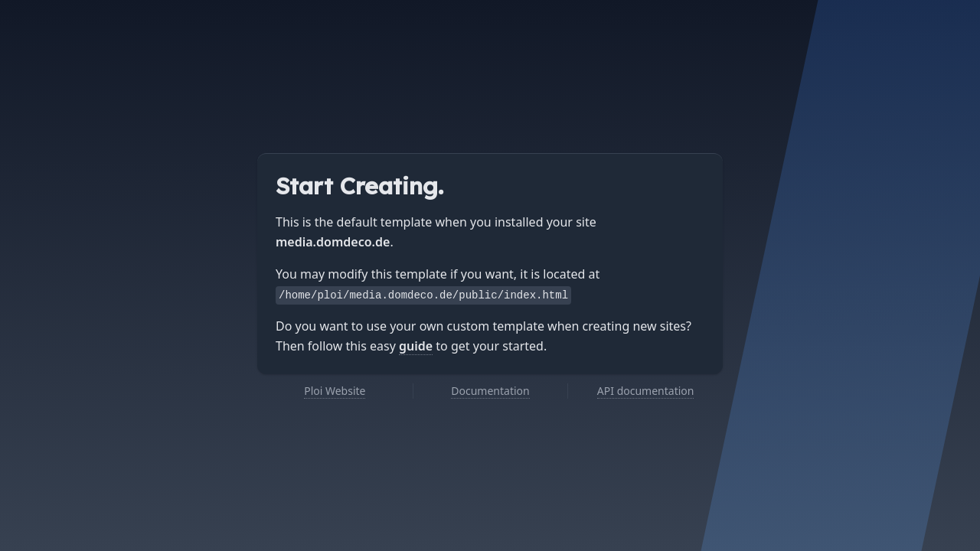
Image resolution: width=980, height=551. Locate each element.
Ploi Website (335, 391)
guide (416, 346)
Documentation (490, 391)
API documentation (646, 391)
